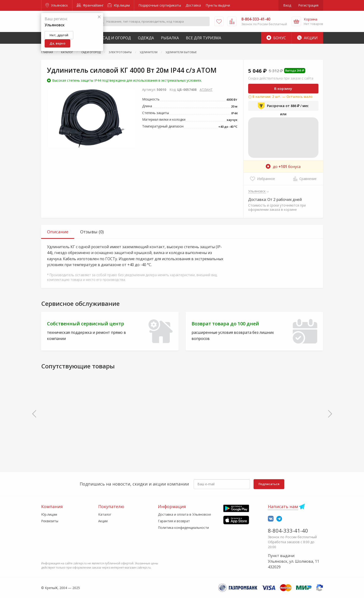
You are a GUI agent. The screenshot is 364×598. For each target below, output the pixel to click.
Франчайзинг (90, 5)
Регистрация (308, 5)
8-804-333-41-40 (288, 530)
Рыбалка (170, 38)
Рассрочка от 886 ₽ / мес (283, 106)
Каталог (105, 514)
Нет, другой (59, 35)
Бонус (276, 38)
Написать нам (283, 506)
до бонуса (283, 167)
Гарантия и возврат (174, 521)
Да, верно (57, 43)
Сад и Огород (117, 38)
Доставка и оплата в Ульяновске (184, 514)
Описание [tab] (58, 232)
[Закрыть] (99, 17)
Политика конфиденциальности (183, 528)
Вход (287, 5)
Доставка (193, 5)
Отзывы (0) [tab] (92, 232)
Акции (307, 38)
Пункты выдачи (218, 5)
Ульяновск (57, 5)
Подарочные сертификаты (160, 5)
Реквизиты (50, 521)
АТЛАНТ (206, 90)
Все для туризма (204, 38)
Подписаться (269, 484)
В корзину (283, 88)
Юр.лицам (119, 5)
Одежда (146, 38)
